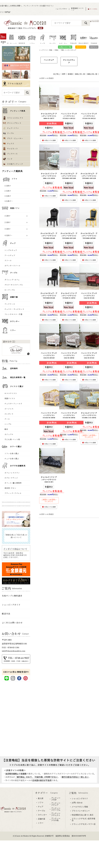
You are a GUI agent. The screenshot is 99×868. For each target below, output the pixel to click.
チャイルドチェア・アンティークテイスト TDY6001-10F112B (89, 176)
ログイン (94, 47)
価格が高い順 (92, 74)
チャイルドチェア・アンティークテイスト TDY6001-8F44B (49, 236)
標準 (64, 74)
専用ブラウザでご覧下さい (49, 817)
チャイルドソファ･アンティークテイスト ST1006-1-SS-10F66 (90, 415)
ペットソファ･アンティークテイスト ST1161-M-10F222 (89, 116)
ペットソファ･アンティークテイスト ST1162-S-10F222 (69, 116)
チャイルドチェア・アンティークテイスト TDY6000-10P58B (89, 236)
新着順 (70, 74)
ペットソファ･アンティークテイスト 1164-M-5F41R (89, 296)
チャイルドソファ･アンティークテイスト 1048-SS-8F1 (49, 479)
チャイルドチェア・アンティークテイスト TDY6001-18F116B (69, 176)
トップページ (43, 50)
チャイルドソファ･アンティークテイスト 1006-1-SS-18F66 (49, 176)
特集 (51, 50)
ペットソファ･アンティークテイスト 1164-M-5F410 (89, 355)
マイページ (81, 47)
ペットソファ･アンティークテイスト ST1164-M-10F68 (49, 415)
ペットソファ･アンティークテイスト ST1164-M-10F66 (69, 415)
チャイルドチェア (69, 61)
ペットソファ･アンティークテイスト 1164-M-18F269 (49, 355)
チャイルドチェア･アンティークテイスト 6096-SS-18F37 (49, 116)
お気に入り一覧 (65, 47)
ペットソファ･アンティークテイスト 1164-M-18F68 (69, 355)
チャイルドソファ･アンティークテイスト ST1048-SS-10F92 (70, 296)
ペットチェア (49, 60)
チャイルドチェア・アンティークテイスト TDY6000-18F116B (69, 236)
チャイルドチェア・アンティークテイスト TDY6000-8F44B (49, 296)
